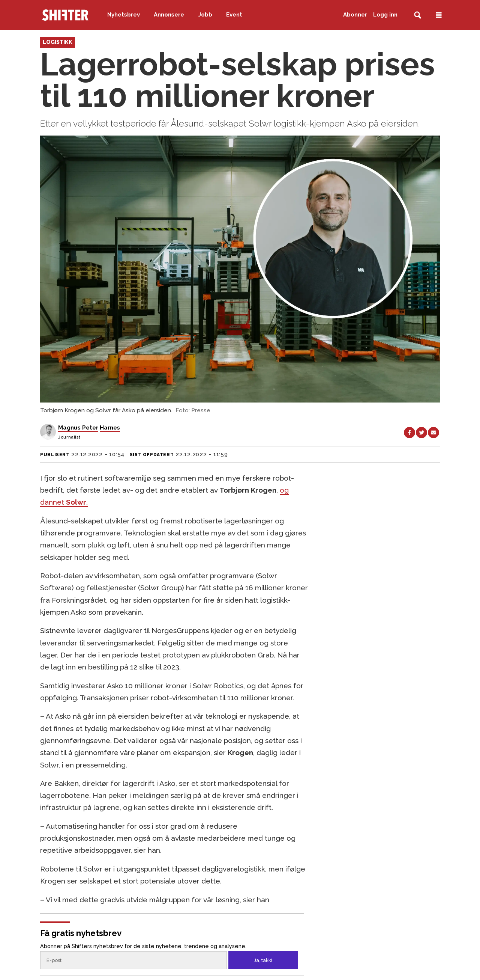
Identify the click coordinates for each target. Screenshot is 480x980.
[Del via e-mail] (433, 433)
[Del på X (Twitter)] (421, 433)
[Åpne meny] (439, 15)
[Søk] (418, 15)
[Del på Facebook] (409, 433)
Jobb (205, 15)
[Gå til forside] (65, 15)
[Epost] (133, 960)
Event (234, 15)
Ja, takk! (263, 960)
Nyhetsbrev (124, 15)
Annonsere (169, 15)
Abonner (355, 15)
